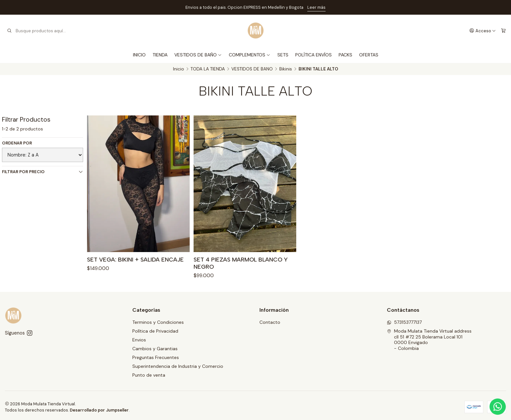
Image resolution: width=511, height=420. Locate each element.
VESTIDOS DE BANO (252, 69)
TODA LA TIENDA (208, 69)
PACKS (345, 55)
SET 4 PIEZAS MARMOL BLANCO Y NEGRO (241, 264)
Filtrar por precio (43, 172)
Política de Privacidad (155, 331)
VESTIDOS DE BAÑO (198, 55)
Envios (139, 340)
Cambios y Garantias (155, 349)
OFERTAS (369, 55)
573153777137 (404, 322)
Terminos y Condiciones (158, 322)
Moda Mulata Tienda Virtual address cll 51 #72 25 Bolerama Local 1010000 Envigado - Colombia (429, 340)
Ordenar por (17, 143)
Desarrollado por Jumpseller (99, 410)
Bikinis (286, 69)
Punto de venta (149, 375)
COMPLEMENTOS (250, 55)
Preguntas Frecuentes (156, 357)
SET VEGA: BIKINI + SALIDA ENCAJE (135, 260)
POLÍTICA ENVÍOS (314, 55)
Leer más (316, 7)
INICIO (139, 55)
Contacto (270, 322)
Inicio (179, 69)
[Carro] (503, 31)
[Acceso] (483, 31)
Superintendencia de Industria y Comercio (178, 366)
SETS (283, 55)
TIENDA (160, 55)
